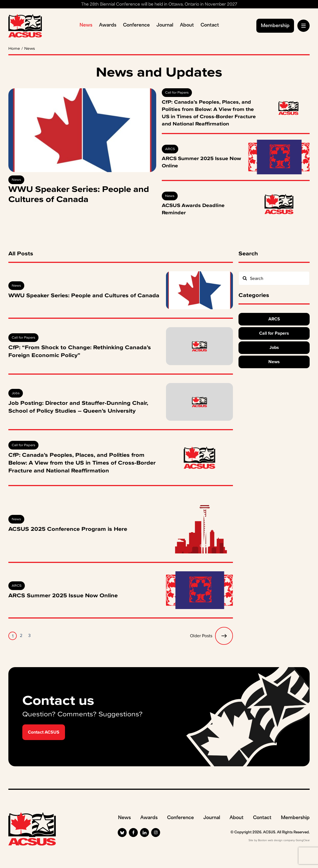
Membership (275, 26)
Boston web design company (276, 840)
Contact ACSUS (44, 732)
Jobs (16, 393)
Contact (210, 25)
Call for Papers (177, 92)
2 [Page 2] (21, 635)
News (86, 25)
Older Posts (211, 636)
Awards (108, 25)
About (187, 25)
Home (14, 49)
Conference (136, 25)
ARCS (170, 149)
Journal (165, 25)
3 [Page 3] (29, 635)
